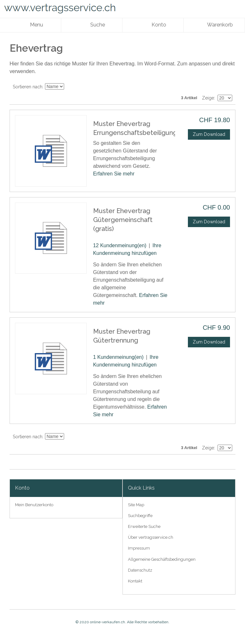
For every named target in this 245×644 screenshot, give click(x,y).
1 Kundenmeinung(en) (118, 357)
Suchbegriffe (140, 516)
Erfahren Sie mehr (114, 174)
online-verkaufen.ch (108, 622)
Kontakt (135, 581)
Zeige (208, 98)
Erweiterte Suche (144, 526)
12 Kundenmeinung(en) (120, 245)
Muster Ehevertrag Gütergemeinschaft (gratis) (123, 220)
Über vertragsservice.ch (151, 537)
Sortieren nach (28, 87)
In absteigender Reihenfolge (70, 87)
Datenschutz (140, 570)
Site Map (136, 505)
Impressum (139, 548)
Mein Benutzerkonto (34, 505)
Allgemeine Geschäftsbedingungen (162, 559)
